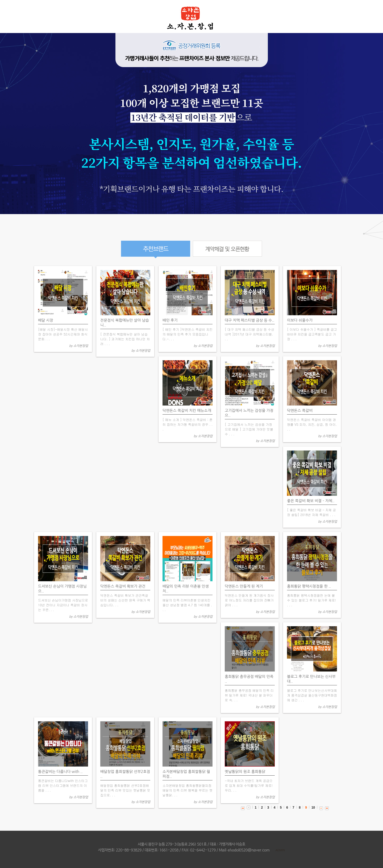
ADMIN (280, 850)
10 (313, 808)
